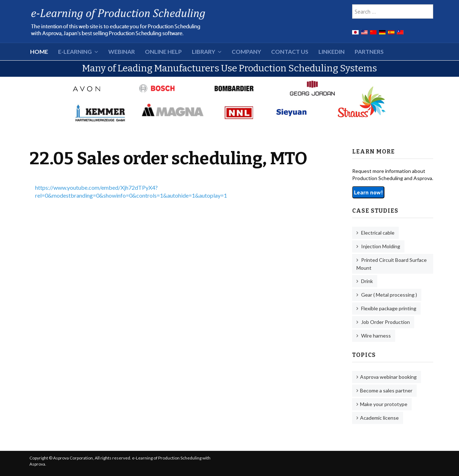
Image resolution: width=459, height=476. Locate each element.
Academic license (379, 418)
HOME (39, 51)
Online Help (163, 51)
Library (204, 51)
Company (246, 51)
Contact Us (290, 51)
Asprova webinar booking (388, 377)
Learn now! (368, 192)
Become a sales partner (386, 390)
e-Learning (75, 51)
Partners (369, 51)
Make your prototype (384, 404)
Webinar (122, 51)
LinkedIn (332, 51)
